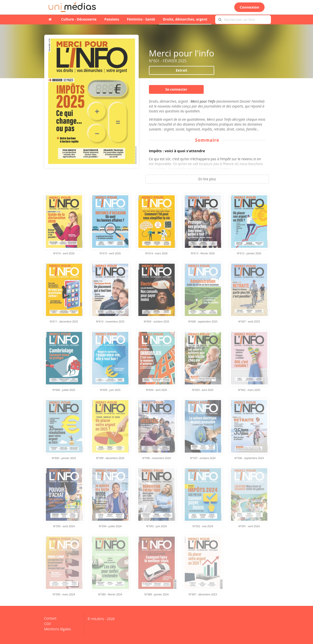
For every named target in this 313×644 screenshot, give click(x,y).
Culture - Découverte (79, 19)
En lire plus (207, 179)
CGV (48, 624)
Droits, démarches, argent (185, 19)
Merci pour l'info (203, 101)
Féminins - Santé (141, 19)
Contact (50, 618)
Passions (112, 19)
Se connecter (176, 89)
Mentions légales (58, 629)
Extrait (182, 70)
